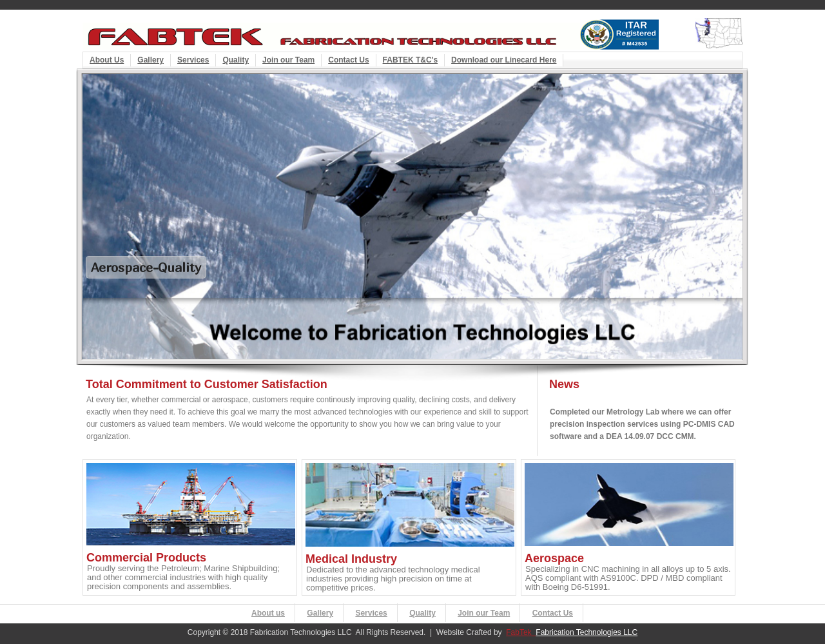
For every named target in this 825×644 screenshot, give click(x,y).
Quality (236, 60)
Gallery (150, 60)
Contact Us (348, 60)
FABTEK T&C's (411, 60)
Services (193, 60)
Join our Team (288, 60)
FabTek (521, 632)
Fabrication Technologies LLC (587, 632)
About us (268, 613)
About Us (107, 60)
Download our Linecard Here (504, 60)
